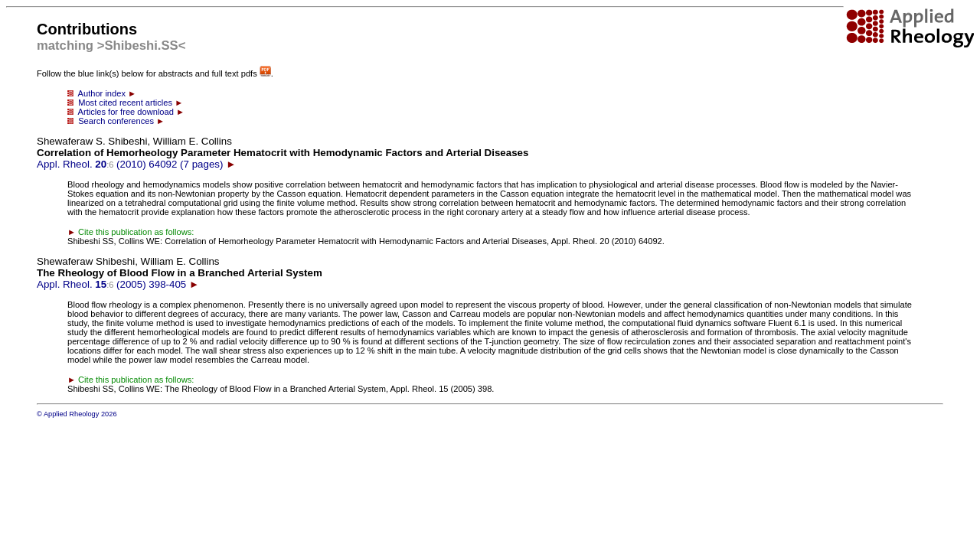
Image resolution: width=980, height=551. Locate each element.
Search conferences (116, 121)
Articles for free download (126, 112)
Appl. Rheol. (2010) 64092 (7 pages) (283, 153)
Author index (102, 93)
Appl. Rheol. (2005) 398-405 (180, 273)
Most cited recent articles (125, 103)
